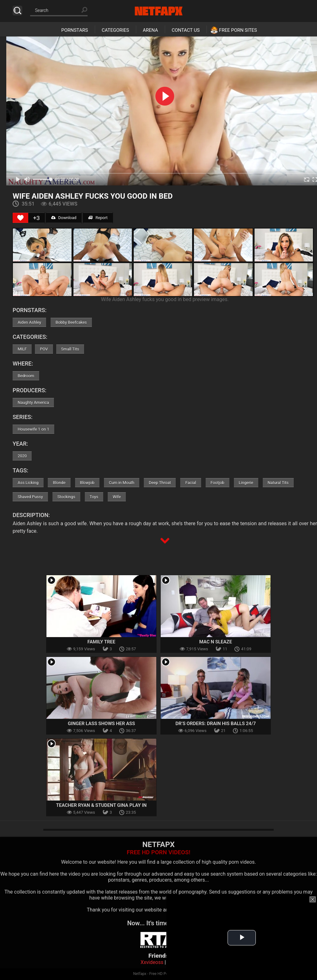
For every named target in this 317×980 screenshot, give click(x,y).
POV (44, 349)
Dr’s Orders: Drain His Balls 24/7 (216, 724)
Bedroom (26, 376)
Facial (191, 483)
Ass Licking (28, 483)
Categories (115, 30)
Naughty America (33, 402)
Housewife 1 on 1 (33, 429)
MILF (22, 349)
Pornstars (75, 30)
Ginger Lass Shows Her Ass (101, 724)
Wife (117, 497)
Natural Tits (278, 483)
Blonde (59, 483)
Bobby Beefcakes (71, 322)
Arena (150, 30)
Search (17, 11)
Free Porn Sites (238, 30)
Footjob (218, 483)
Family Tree (102, 642)
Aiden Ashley (29, 322)
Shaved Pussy (30, 497)
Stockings (66, 497)
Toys (94, 497)
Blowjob (87, 483)
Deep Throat (160, 483)
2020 (22, 456)
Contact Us (186, 30)
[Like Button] (20, 218)
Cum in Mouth (122, 483)
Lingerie (246, 483)
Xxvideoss (152, 962)
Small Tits (70, 349)
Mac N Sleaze (216, 642)
